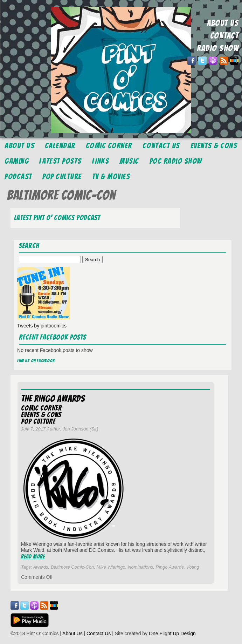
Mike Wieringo (111, 567)
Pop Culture (62, 177)
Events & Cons (214, 146)
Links (101, 161)
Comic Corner (109, 146)
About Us (19, 146)
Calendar (60, 146)
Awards (40, 567)
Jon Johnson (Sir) (81, 429)
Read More (33, 557)
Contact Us (161, 146)
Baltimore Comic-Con (72, 567)
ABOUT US (223, 23)
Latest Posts (60, 161)
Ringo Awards (170, 567)
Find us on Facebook (36, 361)
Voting (193, 567)
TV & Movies (111, 177)
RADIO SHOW (218, 48)
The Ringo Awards (53, 399)
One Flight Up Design (172, 633)
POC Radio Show (176, 161)
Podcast (18, 177)
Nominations (140, 567)
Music (129, 161)
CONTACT (224, 36)
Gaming (17, 161)
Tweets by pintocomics (42, 326)
